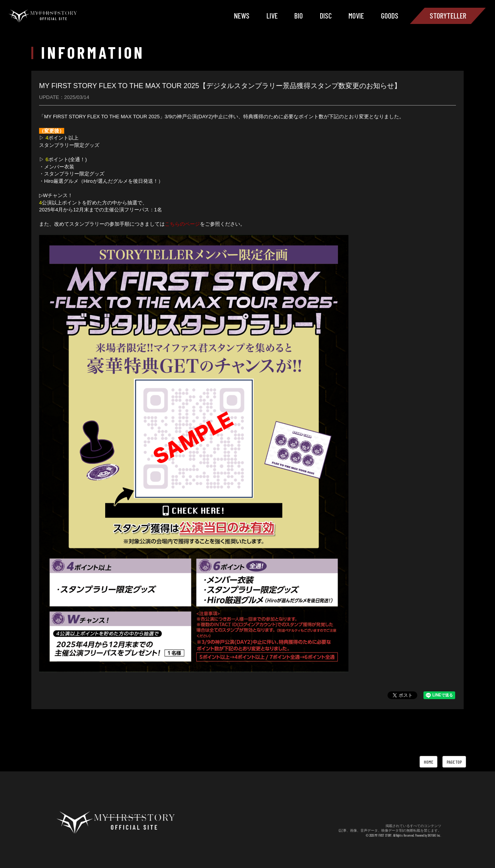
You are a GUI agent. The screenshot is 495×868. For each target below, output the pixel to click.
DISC (326, 15)
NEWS (242, 15)
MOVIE (356, 15)
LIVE (272, 15)
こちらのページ (182, 224)
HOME (428, 762)
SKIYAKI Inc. (434, 835)
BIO (299, 15)
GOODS (390, 15)
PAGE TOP (454, 762)
